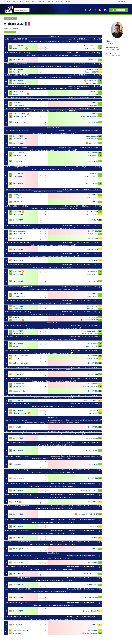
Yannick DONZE (18, 72)
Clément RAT (93, 143)
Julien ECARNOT (18, 176)
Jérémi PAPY (17, 464)
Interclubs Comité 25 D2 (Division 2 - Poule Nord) (84, 39)
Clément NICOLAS (92, 69)
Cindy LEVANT (93, 105)
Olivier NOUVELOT (19, 296)
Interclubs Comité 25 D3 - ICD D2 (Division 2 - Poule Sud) (82, 167)
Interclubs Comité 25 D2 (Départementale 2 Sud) (84, 556)
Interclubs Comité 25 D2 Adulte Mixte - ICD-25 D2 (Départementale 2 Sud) (76, 442)
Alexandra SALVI (92, 309)
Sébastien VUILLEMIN (20, 413)
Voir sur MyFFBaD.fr (113, 55)
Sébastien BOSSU (92, 438)
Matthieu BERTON (19, 317)
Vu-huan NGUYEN (92, 451)
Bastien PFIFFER (92, 139)
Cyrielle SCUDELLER (19, 234)
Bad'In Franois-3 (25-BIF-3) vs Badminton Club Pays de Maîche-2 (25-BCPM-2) (53, 55)
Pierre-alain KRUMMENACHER (88, 514)
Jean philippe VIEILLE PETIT (89, 491)
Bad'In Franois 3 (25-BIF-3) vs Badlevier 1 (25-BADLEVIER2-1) (53, 303)
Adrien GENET (93, 60)
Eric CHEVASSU (18, 46)
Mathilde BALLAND (19, 155)
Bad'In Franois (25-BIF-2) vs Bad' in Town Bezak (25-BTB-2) (53, 533)
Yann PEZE (94, 538)
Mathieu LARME (92, 211)
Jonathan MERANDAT (90, 611)
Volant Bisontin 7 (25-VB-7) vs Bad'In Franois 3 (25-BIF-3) (53, 192)
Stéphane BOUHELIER (90, 574)
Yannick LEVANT (18, 334)
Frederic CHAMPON (19, 114)
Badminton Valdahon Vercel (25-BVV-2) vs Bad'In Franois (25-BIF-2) (53, 544)
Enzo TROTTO (18, 197)
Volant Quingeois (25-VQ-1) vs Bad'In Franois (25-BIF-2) (53, 353)
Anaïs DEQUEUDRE (19, 83)
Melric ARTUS (93, 174)
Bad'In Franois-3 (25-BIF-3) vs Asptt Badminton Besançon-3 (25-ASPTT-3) (53, 42)
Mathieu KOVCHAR (91, 331)
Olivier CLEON (17, 427)
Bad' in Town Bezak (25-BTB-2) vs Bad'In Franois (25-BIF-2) (53, 473)
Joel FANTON (17, 161)
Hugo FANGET (93, 271)
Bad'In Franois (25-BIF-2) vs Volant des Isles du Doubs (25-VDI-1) (53, 339)
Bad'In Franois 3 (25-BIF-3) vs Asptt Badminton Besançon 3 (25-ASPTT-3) (53, 170)
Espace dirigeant (18, 2)
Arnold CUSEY (17, 238)
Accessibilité (121, 2)
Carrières (67, 2)
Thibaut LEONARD (92, 184)
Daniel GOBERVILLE (19, 116)
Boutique (59, 2)
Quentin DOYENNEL (91, 46)
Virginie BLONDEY (92, 358)
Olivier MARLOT (92, 306)
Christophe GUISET (19, 478)
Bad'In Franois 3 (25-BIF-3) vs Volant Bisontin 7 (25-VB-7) (53, 267)
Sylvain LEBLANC (92, 136)
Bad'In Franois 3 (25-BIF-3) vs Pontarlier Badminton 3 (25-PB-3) (53, 133)
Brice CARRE (94, 92)
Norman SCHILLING (19, 94)
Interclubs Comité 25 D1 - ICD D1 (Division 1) (86, 325)
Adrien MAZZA (93, 413)
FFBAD (8, 2)
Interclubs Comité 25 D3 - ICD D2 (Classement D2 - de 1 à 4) (80, 130)
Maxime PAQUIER (92, 346)
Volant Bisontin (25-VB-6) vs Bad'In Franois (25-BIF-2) (53, 497)
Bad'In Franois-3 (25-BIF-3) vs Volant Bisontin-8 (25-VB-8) (53, 78)
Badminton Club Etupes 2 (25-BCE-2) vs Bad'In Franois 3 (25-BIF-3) (53, 150)
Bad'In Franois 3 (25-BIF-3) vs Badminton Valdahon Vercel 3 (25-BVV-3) (53, 209)
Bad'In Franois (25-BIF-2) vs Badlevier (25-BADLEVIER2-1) (53, 605)
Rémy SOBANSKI (92, 214)
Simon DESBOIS (92, 80)
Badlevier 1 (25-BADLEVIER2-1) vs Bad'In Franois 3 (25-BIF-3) (53, 228)
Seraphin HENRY (92, 274)
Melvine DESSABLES (91, 83)
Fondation (50, 2)
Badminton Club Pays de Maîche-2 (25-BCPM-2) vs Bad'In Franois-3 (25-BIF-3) (53, 100)
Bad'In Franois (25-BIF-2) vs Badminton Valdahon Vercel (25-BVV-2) (53, 486)
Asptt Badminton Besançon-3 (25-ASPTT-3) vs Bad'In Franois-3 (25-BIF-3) (53, 89)
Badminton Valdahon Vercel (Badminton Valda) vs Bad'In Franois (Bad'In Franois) (53, 423)
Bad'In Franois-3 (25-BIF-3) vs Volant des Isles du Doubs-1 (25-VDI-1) (53, 66)
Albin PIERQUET (18, 346)
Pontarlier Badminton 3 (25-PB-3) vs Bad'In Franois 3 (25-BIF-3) (53, 314)
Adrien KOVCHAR (18, 562)
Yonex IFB (41, 2)
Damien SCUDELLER (20, 231)
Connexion (119, 10)
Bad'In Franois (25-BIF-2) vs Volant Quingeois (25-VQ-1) (53, 398)
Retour (11, 18)
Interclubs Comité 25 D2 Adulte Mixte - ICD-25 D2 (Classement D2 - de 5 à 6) (75, 420)
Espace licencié (31, 2)
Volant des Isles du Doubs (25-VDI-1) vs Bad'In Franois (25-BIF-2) (53, 381)
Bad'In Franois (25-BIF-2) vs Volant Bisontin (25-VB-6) (53, 445)
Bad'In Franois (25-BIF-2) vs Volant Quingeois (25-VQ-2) (53, 592)
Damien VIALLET (92, 585)
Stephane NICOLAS (91, 72)
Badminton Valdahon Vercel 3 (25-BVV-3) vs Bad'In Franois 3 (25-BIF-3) (53, 289)
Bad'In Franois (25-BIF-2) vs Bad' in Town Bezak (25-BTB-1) (53, 406)
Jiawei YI (15, 502)
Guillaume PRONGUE (91, 48)
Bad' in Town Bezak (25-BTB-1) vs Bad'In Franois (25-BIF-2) (53, 370)
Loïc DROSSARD (92, 343)
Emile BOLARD (18, 374)
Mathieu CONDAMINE (20, 356)
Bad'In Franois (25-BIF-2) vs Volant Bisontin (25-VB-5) (53, 509)
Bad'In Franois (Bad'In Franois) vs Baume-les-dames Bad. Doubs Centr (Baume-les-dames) (53, 434)
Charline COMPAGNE (20, 309)
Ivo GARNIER (17, 103)
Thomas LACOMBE (91, 197)
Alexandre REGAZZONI (90, 386)
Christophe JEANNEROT (21, 630)
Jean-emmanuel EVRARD (90, 116)
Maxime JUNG (17, 195)
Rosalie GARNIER (18, 105)
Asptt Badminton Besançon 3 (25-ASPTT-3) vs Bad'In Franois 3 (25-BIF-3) (53, 256)
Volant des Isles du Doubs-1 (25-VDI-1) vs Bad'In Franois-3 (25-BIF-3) (53, 111)
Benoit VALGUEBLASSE (90, 334)
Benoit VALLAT (93, 220)
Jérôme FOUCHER (19, 48)
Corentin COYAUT (19, 153)
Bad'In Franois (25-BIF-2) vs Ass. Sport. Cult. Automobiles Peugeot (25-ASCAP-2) (53, 328)
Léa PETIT (16, 358)
